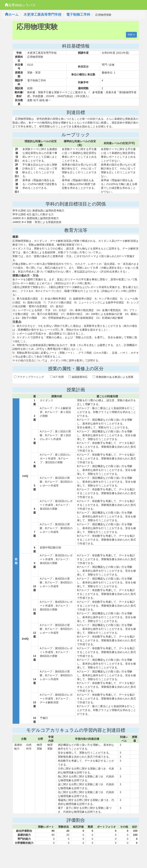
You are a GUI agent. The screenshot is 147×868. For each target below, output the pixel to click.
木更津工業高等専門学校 (42, 15)
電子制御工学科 (78, 15)
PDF (131, 35)
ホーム (12, 15)
